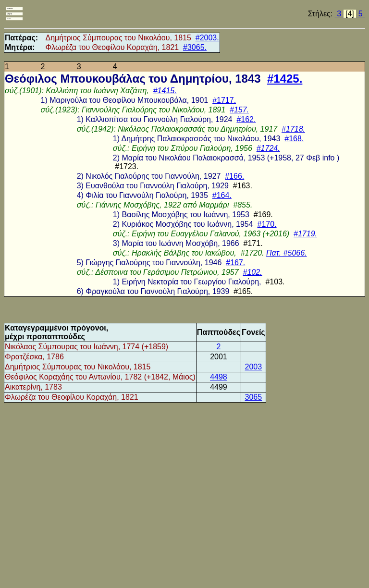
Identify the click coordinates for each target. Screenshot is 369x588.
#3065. (195, 47)
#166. (234, 176)
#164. (222, 195)
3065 (254, 397)
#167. (235, 263)
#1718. (293, 129)
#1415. (165, 91)
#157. (239, 110)
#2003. (207, 38)
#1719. (305, 234)
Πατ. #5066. (287, 253)
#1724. (268, 148)
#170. (267, 224)
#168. (294, 139)
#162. (246, 119)
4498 (219, 377)
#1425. (285, 79)
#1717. (224, 100)
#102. (253, 272)
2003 (254, 367)
